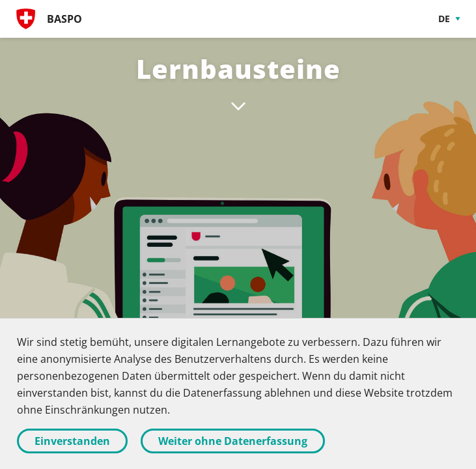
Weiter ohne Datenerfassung (233, 441)
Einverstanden (72, 441)
